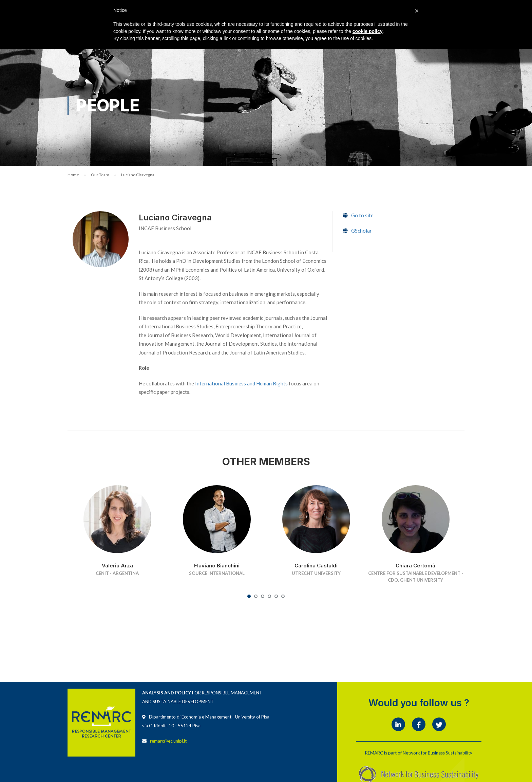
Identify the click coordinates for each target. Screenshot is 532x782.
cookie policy (368, 31)
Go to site (362, 216)
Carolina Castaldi (316, 566)
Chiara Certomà (415, 566)
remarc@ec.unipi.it (168, 741)
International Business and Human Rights (241, 383)
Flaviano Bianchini (217, 566)
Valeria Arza (117, 566)
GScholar (362, 231)
